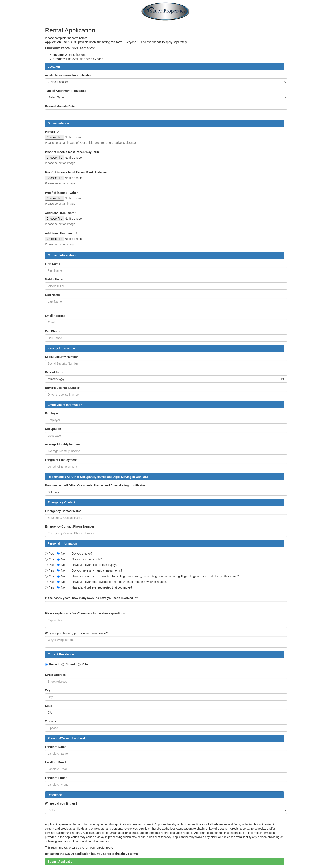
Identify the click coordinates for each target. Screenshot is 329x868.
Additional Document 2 (61, 233)
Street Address (55, 675)
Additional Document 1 (61, 213)
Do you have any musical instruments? (97, 570)
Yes (49, 554)
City (48, 690)
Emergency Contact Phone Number (70, 526)
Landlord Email (55, 762)
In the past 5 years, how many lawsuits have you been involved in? (91, 598)
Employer (52, 413)
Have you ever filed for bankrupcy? (95, 565)
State (48, 706)
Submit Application (61, 862)
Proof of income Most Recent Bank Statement (77, 172)
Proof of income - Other (61, 193)
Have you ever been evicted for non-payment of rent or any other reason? (120, 582)
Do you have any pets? (87, 559)
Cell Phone (52, 331)
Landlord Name (56, 747)
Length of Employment (61, 460)
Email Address (55, 316)
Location (54, 67)
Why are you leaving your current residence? (76, 633)
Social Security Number (61, 357)
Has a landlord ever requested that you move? (102, 587)
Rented (52, 664)
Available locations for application (69, 75)
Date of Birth (54, 372)
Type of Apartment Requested (66, 91)
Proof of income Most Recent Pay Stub (72, 152)
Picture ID (52, 132)
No (61, 554)
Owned (68, 664)
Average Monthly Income (62, 444)
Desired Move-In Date (60, 106)
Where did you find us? (61, 803)
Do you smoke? (82, 554)
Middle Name (54, 279)
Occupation (53, 429)
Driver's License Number (62, 388)
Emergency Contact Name (63, 511)
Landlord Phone (56, 778)
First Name (52, 264)
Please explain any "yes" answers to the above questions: (85, 613)
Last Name (52, 295)
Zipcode (51, 721)
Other (84, 664)
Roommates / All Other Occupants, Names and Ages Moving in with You (95, 485)
